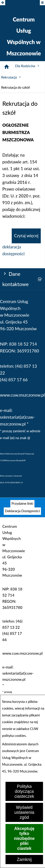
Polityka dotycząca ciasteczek (24, 791)
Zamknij (24, 859)
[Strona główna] (7, 67)
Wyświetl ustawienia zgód (24, 812)
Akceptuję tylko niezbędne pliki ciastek (24, 838)
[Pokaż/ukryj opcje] (3, 3)
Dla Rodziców (28, 66)
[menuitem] (22, 504)
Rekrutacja (11, 77)
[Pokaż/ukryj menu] (42, 3)
